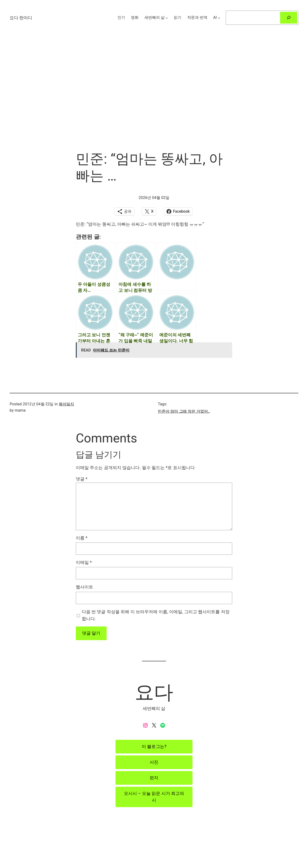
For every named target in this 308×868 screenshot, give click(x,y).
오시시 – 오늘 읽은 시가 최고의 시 (154, 797)
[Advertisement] (154, 100)
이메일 (84, 562)
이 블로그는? (154, 746)
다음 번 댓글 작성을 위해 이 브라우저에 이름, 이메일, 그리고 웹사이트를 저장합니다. (156, 615)
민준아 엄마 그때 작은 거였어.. (184, 411)
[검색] (289, 18)
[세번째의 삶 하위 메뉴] (167, 18)
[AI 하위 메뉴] (219, 18)
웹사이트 (84, 587)
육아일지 (66, 404)
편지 (154, 778)
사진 (154, 762)
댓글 (82, 479)
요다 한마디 (21, 18)
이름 (82, 538)
